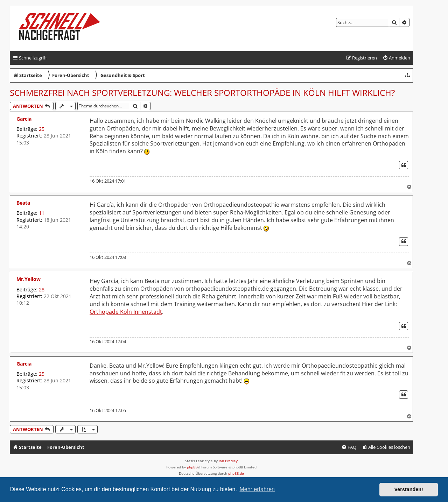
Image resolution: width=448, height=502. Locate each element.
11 (42, 213)
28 (42, 289)
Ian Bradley (228, 461)
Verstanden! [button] (409, 489)
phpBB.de (236, 473)
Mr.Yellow (29, 279)
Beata (23, 203)
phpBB (192, 467)
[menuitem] (396, 58)
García (24, 119)
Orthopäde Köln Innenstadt (126, 312)
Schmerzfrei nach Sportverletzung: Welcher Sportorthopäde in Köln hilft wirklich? (202, 93)
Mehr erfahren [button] (257, 489)
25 (42, 129)
